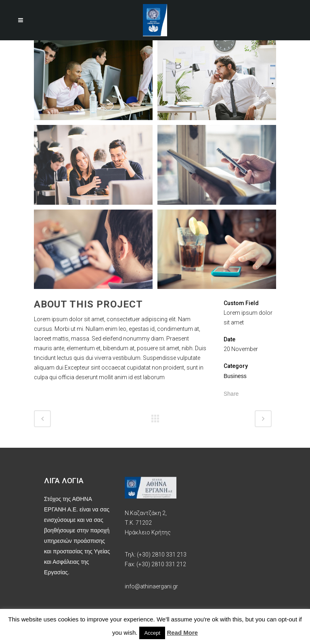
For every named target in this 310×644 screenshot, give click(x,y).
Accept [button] (152, 633)
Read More (182, 633)
